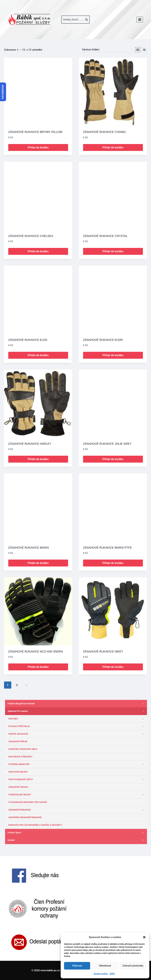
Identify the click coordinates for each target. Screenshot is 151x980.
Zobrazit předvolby (133, 966)
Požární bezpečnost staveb (76, 704)
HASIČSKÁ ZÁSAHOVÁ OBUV (23, 749)
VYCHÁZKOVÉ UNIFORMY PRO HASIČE (28, 802)
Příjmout (77, 966)
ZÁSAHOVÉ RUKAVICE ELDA (28, 340)
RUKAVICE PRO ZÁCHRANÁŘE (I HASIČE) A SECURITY (35, 825)
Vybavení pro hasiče (76, 711)
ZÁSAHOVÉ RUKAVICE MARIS (29, 548)
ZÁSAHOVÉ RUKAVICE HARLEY (30, 444)
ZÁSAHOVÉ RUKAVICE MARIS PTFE (108, 548)
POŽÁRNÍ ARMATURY (77, 764)
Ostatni (76, 840)
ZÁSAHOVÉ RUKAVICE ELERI (103, 340)
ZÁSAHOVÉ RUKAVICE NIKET (103, 652)
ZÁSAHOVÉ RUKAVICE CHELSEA (31, 236)
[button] (144, 937)
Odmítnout (105, 966)
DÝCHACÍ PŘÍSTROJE (77, 726)
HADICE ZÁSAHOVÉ (77, 734)
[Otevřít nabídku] (140, 19)
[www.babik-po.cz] (29, 20)
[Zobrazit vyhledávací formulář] (75, 20)
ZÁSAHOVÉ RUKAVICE (77, 810)
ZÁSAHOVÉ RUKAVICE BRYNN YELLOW (35, 132)
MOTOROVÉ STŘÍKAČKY (20, 757)
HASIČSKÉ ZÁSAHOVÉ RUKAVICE (25, 817)
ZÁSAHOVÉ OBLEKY (18, 787)
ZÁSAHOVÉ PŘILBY (18, 741)
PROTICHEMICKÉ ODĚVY (77, 779)
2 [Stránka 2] (17, 685)
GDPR (112, 974)
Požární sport (76, 833)
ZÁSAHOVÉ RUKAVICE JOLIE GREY (107, 444)
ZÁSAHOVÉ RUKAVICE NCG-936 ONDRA (36, 652)
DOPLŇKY (77, 719)
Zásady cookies (101, 974)
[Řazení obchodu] (107, 50)
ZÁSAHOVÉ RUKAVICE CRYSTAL (105, 236)
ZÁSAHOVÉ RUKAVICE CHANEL (105, 132)
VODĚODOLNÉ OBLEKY (77, 795)
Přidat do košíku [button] (38, 147)
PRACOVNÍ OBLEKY (18, 772)
